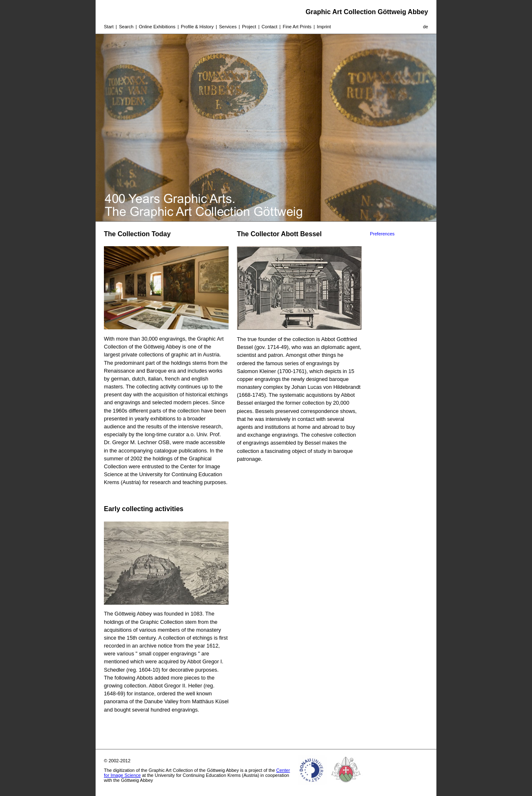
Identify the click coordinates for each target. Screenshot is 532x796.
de (426, 27)
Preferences (382, 234)
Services (228, 27)
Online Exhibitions (157, 27)
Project (249, 27)
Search (126, 27)
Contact (269, 27)
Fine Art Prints (297, 27)
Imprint (324, 27)
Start (109, 27)
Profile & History (197, 27)
